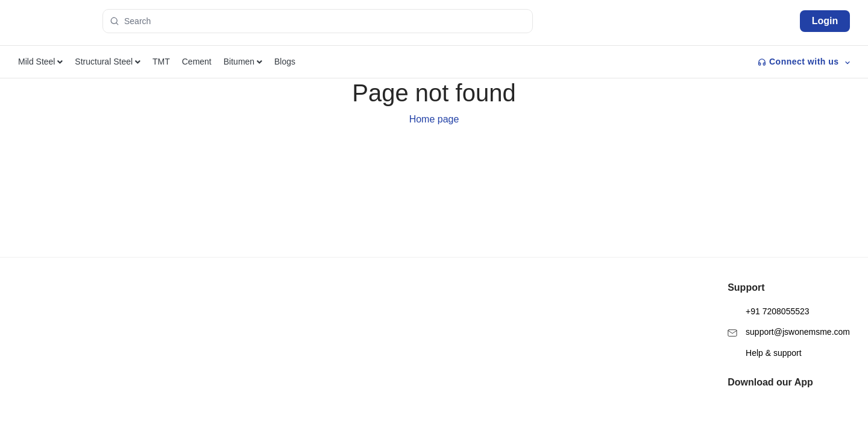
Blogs (285, 62)
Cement (197, 62)
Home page (434, 119)
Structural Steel (108, 62)
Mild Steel (40, 62)
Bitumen (243, 62)
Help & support (765, 323)
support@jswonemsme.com (789, 302)
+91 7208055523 (768, 281)
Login (825, 21)
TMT (161, 62)
